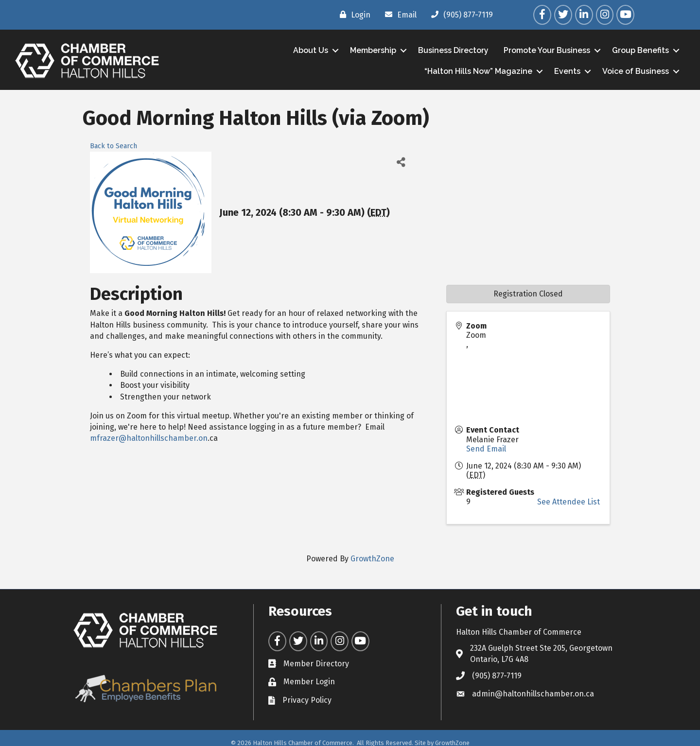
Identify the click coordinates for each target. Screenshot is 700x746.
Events (567, 71)
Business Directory (453, 50)
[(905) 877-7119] (460, 15)
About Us (311, 50)
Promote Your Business (547, 50)
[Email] (398, 15)
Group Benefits (640, 50)
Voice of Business (636, 71)
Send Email (486, 449)
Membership (373, 50)
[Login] (353, 15)
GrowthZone (372, 559)
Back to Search (114, 146)
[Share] (401, 163)
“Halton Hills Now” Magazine (478, 71)
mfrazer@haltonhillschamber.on (149, 438)
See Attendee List (569, 502)
